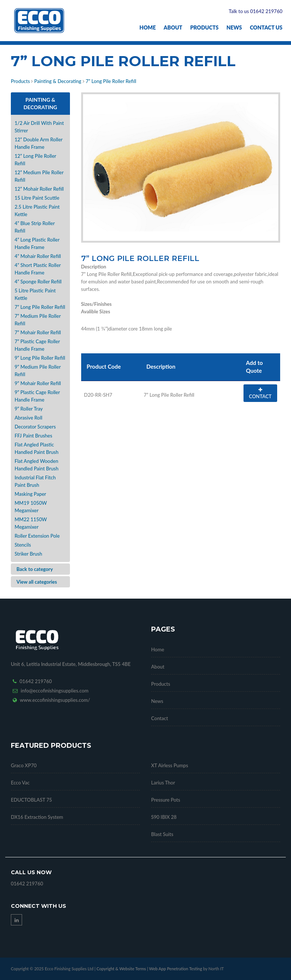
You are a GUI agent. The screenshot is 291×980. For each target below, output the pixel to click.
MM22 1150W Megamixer (31, 523)
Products (204, 27)
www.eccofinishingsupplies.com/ (55, 700)
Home (148, 27)
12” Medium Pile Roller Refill (39, 176)
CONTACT (260, 394)
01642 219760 (36, 681)
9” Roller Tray (29, 409)
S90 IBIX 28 (164, 817)
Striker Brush (28, 554)
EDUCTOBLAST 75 (31, 800)
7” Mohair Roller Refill (38, 332)
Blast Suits (162, 834)
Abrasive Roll (28, 418)
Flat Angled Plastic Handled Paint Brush (36, 448)
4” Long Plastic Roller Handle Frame (37, 243)
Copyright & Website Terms (121, 969)
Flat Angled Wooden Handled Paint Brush (36, 465)
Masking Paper (30, 494)
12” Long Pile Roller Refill (35, 160)
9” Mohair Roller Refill (38, 383)
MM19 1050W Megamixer (31, 507)
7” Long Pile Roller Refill (111, 81)
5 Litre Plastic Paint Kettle (35, 294)
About (173, 27)
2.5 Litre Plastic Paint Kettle (37, 211)
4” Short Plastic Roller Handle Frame (38, 269)
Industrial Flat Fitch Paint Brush (35, 481)
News (234, 27)
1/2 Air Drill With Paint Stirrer (39, 127)
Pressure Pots (166, 800)
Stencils (23, 545)
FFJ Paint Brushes (33, 436)
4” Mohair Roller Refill (38, 256)
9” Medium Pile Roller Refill (38, 371)
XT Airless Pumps (170, 765)
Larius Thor (163, 783)
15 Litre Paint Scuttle (37, 198)
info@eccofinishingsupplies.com (54, 691)
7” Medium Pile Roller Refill (38, 320)
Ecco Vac (20, 783)
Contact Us (266, 27)
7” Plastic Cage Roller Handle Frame (37, 345)
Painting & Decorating (58, 81)
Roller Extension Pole (37, 536)
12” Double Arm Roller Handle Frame (39, 143)
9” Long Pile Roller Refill (40, 358)
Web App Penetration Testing (176, 969)
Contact (160, 718)
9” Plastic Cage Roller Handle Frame (37, 396)
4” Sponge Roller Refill (38, 282)
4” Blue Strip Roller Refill (35, 227)
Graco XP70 (24, 765)
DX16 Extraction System (37, 817)
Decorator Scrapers (35, 427)
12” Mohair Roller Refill (39, 189)
